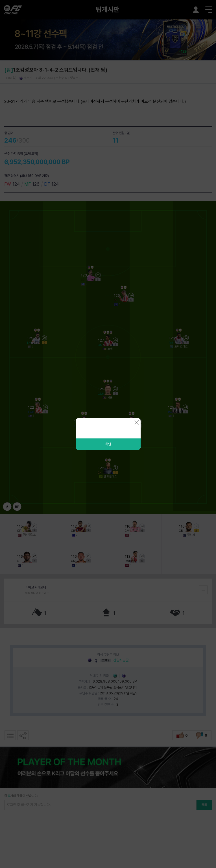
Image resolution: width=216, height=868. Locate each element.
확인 (108, 444)
